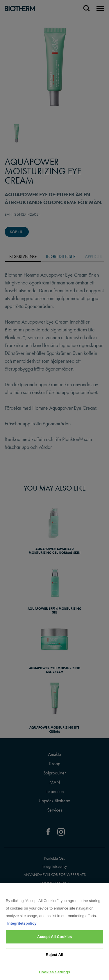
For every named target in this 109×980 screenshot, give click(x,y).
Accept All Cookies (55, 940)
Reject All (54, 958)
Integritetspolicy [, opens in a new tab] (22, 927)
